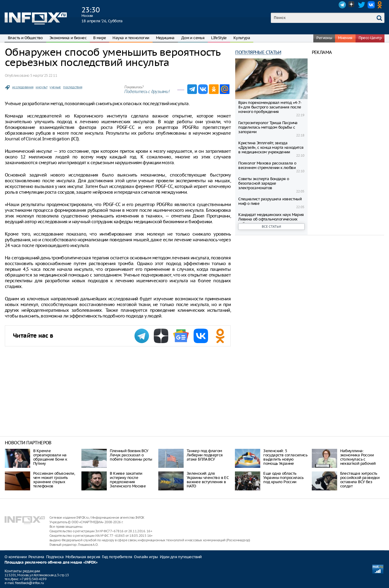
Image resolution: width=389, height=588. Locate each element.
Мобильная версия (83, 557)
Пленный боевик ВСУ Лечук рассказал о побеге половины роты (131, 455)
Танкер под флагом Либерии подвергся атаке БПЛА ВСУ (205, 455)
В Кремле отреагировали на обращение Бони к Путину (50, 457)
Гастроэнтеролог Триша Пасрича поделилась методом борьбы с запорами (268, 127)
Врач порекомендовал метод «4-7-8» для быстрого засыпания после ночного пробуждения (270, 107)
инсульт (41, 87)
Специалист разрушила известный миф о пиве (270, 201)
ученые (55, 87)
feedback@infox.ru (29, 583)
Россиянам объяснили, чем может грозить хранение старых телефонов (54, 480)
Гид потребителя (117, 557)
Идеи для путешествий (181, 557)
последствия (73, 87)
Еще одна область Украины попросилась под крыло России (283, 478)
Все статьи (271, 227)
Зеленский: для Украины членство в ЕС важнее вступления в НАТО (207, 480)
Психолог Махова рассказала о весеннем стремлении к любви (267, 165)
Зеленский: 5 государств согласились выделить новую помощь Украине (285, 457)
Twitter (362, 5)
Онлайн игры (146, 557)
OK (381, 5)
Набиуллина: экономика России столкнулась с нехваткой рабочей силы (358, 459)
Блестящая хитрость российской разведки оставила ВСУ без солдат (360, 480)
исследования (23, 87)
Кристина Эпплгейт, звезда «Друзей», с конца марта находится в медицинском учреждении (271, 147)
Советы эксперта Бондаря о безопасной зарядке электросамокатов (264, 183)
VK (371, 5)
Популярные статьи (258, 52)
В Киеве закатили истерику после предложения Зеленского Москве (128, 480)
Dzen (352, 5)
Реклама (36, 557)
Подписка (55, 557)
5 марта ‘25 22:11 (44, 75)
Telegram (342, 5)
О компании (16, 557)
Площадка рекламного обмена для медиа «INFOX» (51, 563)
